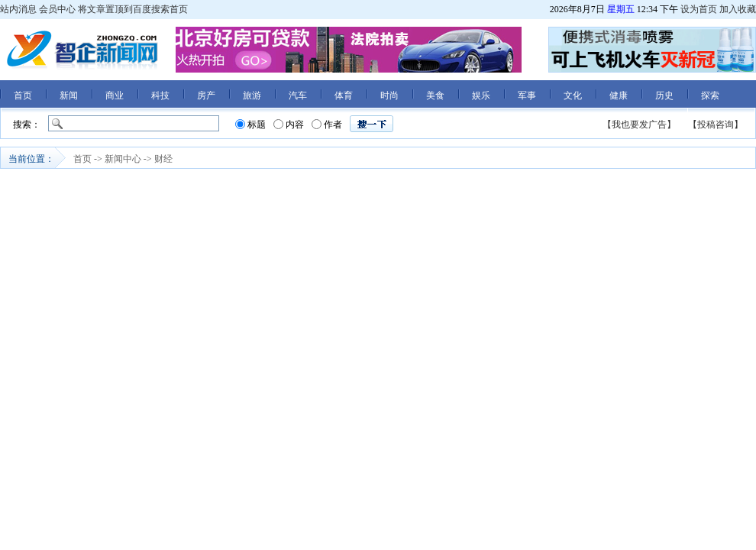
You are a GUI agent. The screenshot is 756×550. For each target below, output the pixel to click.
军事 (527, 95)
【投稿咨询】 (716, 125)
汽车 (298, 95)
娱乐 (481, 95)
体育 (344, 95)
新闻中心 (123, 159)
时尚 (389, 95)
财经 (163, 159)
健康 (619, 95)
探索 (710, 95)
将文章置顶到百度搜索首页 (133, 9)
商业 (115, 95)
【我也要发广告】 (639, 125)
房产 (206, 95)
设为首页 (699, 9)
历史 (664, 95)
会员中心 (57, 9)
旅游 (252, 95)
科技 (160, 95)
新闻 (69, 95)
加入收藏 (738, 9)
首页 (23, 95)
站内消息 (18, 9)
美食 (435, 95)
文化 (573, 95)
